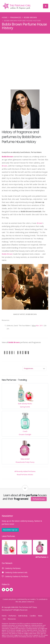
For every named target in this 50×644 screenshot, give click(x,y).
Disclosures (42, 637)
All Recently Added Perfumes (25, 471)
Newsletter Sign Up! (10, 530)
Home (5, 17)
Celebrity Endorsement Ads (16, 572)
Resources (12, 619)
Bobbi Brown (30, 17)
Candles (33, 616)
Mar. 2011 (40, 326)
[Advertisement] (25, 60)
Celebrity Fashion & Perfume (17, 576)
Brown (5, 166)
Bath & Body (23, 616)
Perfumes (12, 616)
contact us (30, 602)
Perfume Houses (39, 499)
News (40, 616)
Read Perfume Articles (25, 475)
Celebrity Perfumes (13, 568)
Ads (4, 619)
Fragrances (16, 17)
